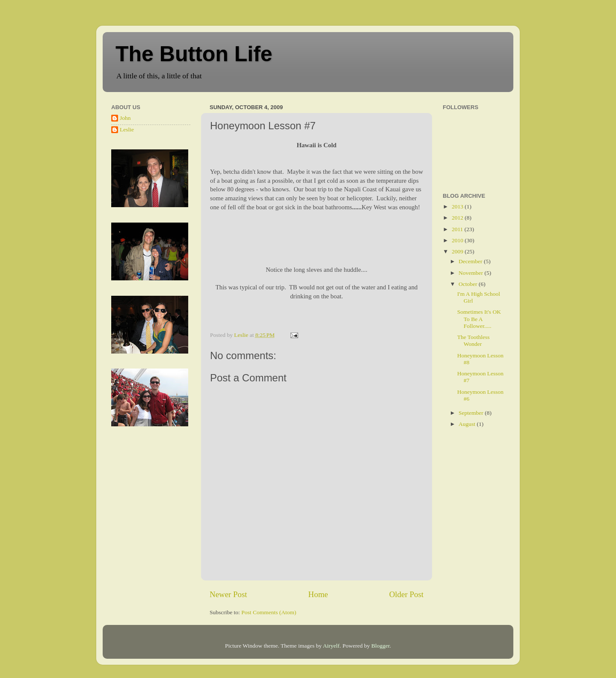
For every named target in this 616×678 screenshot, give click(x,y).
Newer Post (228, 594)
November (471, 273)
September (472, 413)
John (125, 118)
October (469, 284)
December (471, 261)
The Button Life (194, 54)
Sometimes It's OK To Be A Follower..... (479, 319)
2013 (458, 207)
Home (318, 594)
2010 (458, 240)
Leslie (127, 129)
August (468, 424)
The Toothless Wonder (474, 340)
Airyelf (331, 646)
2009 (458, 251)
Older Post (406, 594)
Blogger (381, 646)
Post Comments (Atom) (269, 612)
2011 (458, 229)
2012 (458, 218)
